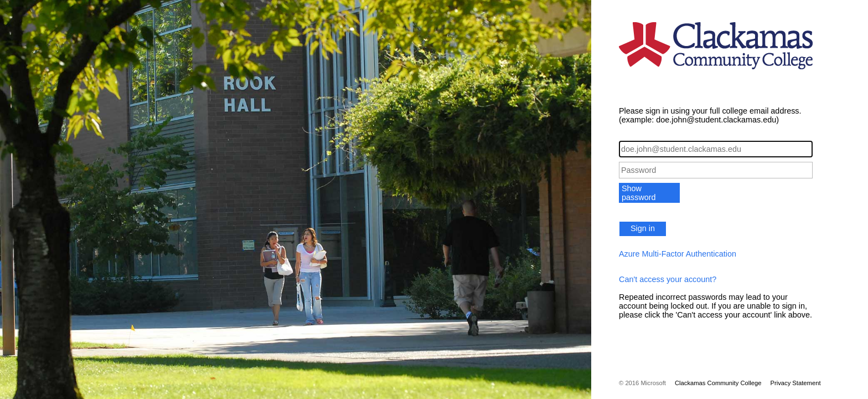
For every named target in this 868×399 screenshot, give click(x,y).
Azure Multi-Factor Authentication (678, 254)
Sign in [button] (643, 228)
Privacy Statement (795, 383)
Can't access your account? (668, 279)
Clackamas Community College (718, 383)
